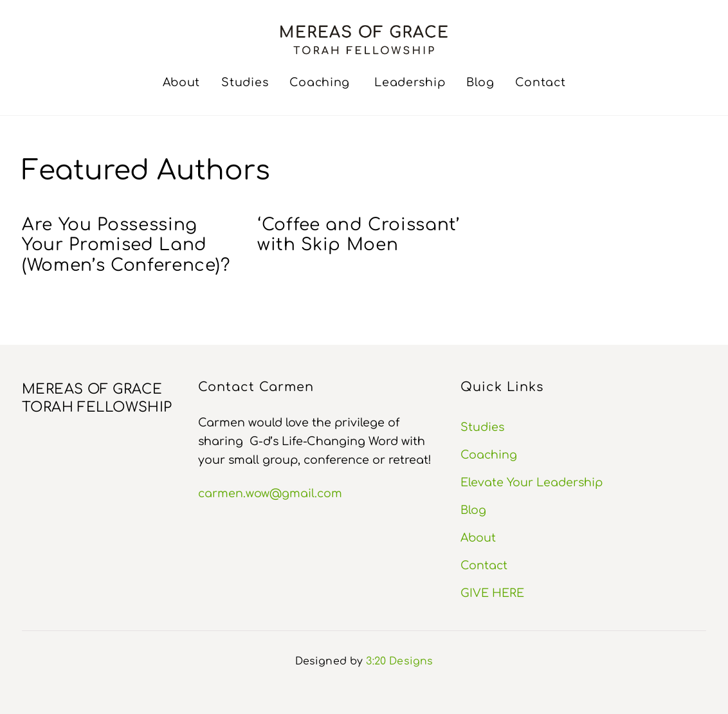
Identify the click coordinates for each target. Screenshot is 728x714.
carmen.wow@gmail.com (270, 493)
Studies (245, 82)
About (182, 82)
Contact (540, 82)
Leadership (410, 82)
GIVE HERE (492, 593)
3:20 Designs (399, 661)
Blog (480, 82)
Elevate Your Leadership (532, 482)
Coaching (320, 82)
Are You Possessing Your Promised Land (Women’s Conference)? (126, 245)
